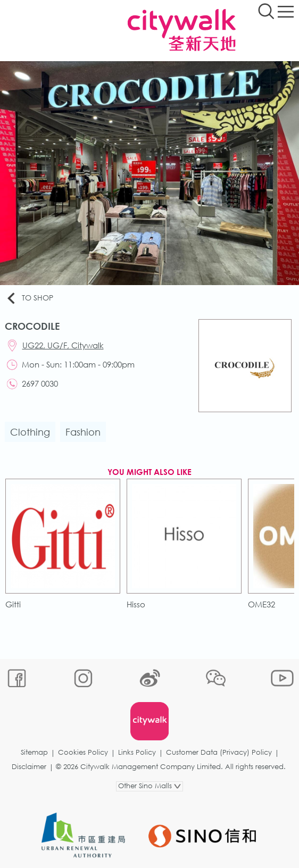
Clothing (30, 432)
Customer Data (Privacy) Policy (219, 752)
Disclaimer (29, 767)
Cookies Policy (83, 752)
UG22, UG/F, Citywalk (63, 345)
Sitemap (34, 752)
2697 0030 (40, 383)
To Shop (29, 298)
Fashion (83, 432)
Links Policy (137, 752)
